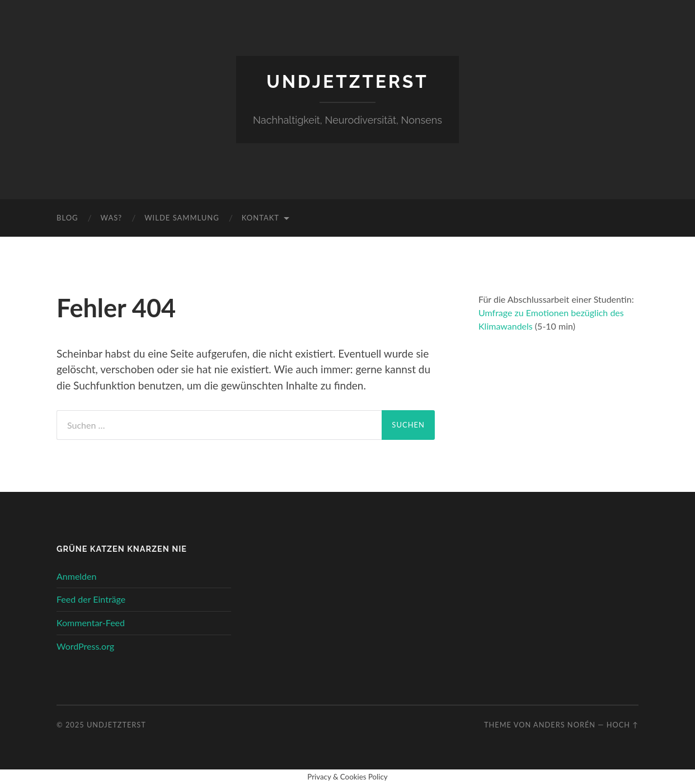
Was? (112, 218)
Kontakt (260, 218)
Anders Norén (564, 725)
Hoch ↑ (623, 725)
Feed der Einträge (91, 599)
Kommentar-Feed (91, 623)
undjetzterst (347, 81)
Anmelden (76, 576)
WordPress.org (85, 646)
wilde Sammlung (182, 218)
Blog (67, 218)
